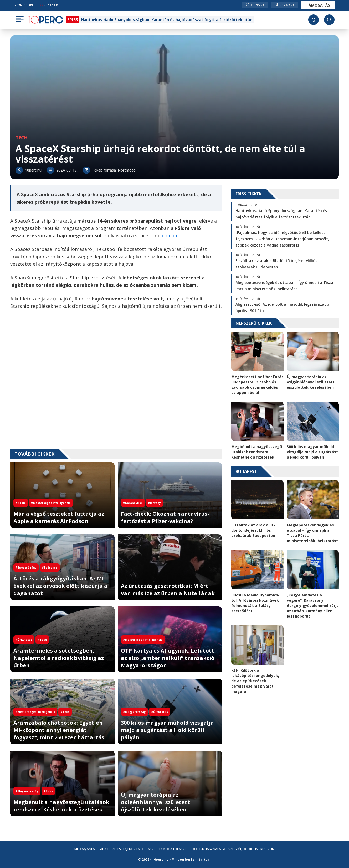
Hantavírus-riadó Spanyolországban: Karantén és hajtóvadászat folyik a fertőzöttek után (167, 20)
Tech (22, 138)
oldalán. (169, 235)
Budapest (49, 5)
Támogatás (318, 5)
